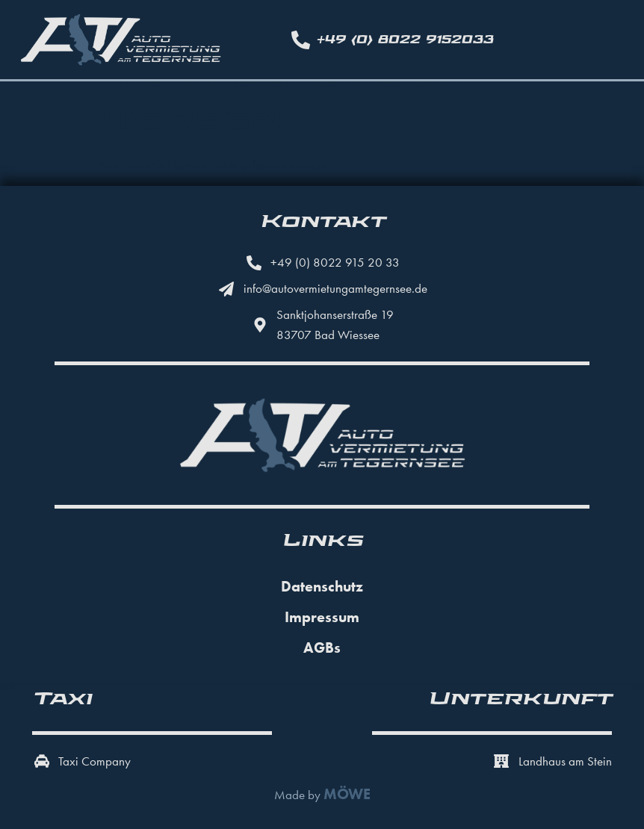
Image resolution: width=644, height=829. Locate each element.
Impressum (322, 617)
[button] (33, 796)
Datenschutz (322, 586)
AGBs (322, 648)
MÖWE (347, 795)
